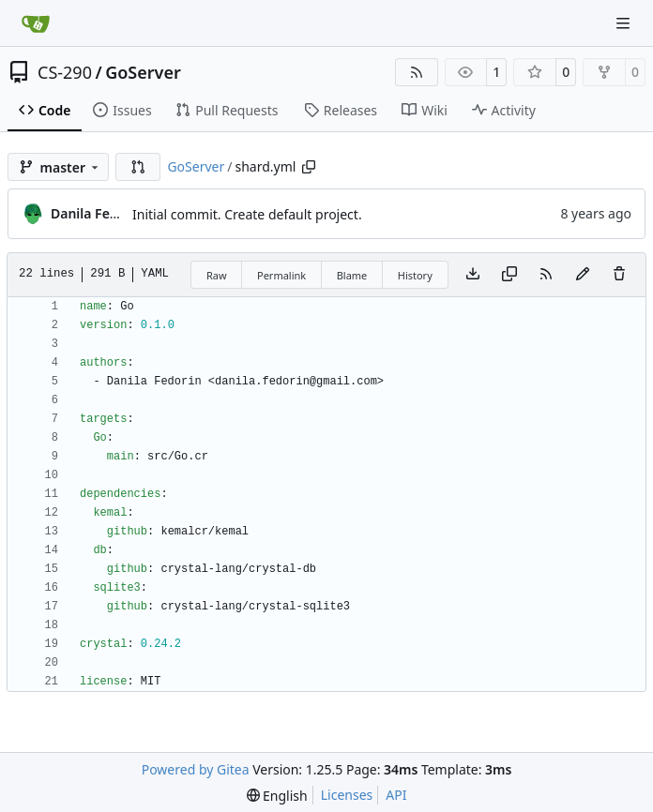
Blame (352, 275)
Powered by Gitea (196, 769)
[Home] (36, 23)
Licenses (347, 795)
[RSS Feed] (417, 72)
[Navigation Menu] (625, 23)
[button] (138, 167)
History (415, 275)
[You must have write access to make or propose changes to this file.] (619, 275)
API (396, 795)
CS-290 (65, 72)
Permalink (281, 275)
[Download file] (473, 275)
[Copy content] (509, 275)
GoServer (143, 72)
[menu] (277, 796)
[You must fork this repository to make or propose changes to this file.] (583, 275)
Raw (217, 275)
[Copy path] (309, 167)
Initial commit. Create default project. (247, 214)
